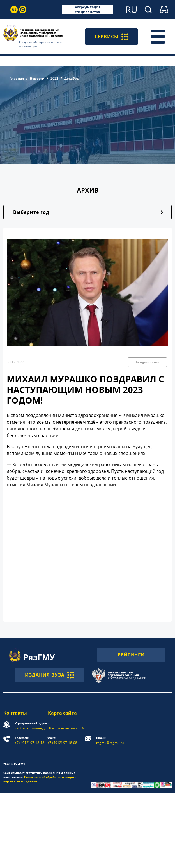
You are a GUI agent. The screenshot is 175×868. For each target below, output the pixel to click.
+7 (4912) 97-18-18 (29, 740)
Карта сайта (62, 713)
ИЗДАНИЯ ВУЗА (49, 675)
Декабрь (72, 78)
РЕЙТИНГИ (131, 655)
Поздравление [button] (147, 362)
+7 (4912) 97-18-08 (62, 740)
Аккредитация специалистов (87, 10)
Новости (37, 78)
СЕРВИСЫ (111, 37)
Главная (17, 78)
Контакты (15, 713)
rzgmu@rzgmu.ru (110, 740)
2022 (54, 78)
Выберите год (31, 212)
